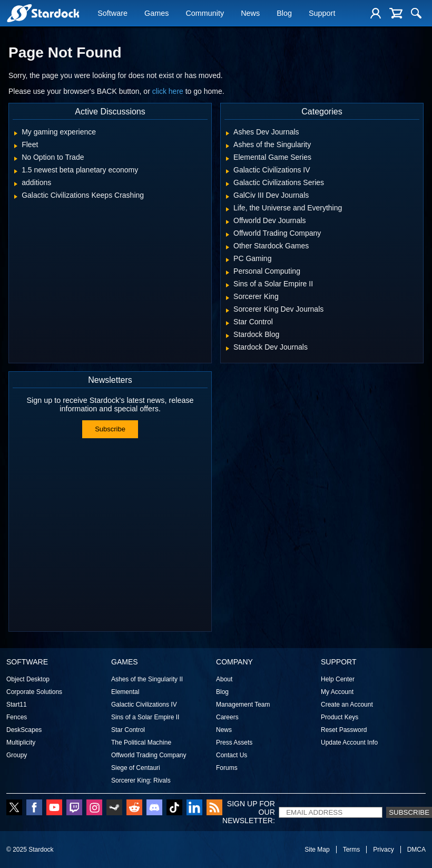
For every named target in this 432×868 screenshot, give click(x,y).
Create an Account (347, 705)
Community (205, 14)
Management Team (243, 705)
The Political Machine (141, 742)
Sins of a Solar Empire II (145, 717)
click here (168, 91)
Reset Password (344, 730)
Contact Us (232, 755)
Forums (227, 768)
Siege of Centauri (136, 768)
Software (112, 14)
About (224, 679)
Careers (227, 717)
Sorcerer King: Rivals (141, 780)
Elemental (125, 692)
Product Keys (340, 717)
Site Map (317, 850)
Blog (284, 14)
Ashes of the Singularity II (147, 679)
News (250, 14)
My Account (337, 692)
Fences (17, 717)
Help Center (338, 679)
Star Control (128, 730)
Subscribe (110, 429)
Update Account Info (349, 742)
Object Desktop (28, 679)
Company (234, 662)
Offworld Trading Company (149, 755)
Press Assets (234, 742)
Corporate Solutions (34, 692)
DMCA (416, 850)
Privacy (383, 850)
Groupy (17, 755)
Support (322, 14)
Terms (352, 850)
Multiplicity (21, 742)
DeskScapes (24, 730)
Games (156, 14)
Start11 (17, 705)
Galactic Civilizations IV (144, 705)
